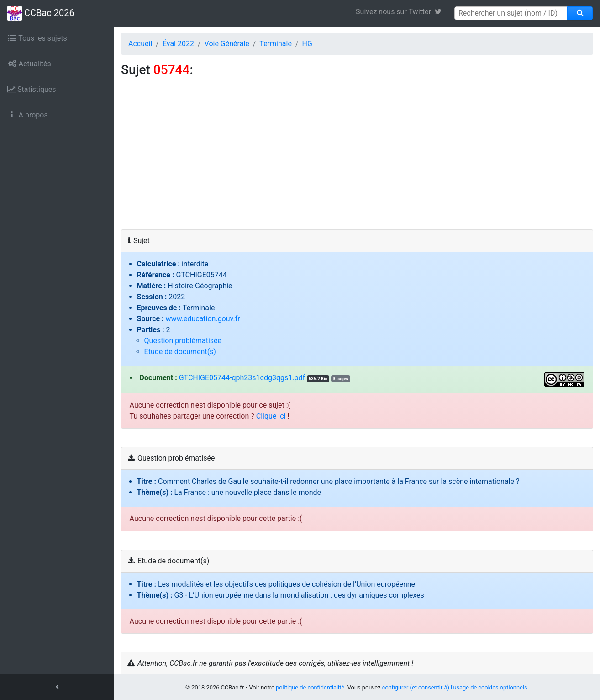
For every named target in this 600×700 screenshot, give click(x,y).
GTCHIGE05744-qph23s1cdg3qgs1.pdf (242, 378)
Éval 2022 (178, 44)
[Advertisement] (357, 161)
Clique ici (271, 416)
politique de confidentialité (310, 687)
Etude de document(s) (180, 352)
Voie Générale (227, 44)
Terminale (276, 44)
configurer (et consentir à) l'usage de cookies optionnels (455, 687)
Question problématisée (183, 341)
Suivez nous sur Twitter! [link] (402, 12)
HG (307, 44)
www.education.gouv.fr (203, 319)
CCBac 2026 (41, 13)
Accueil (140, 44)
